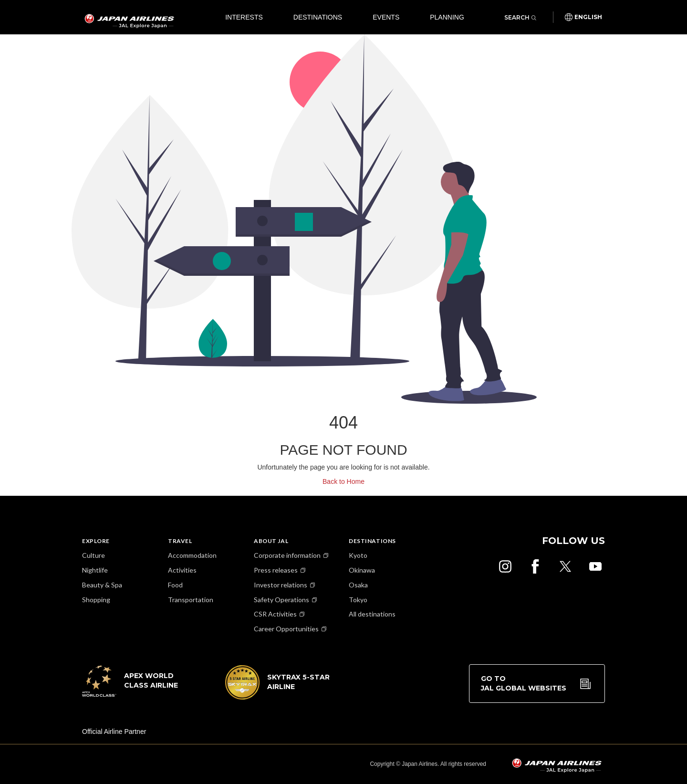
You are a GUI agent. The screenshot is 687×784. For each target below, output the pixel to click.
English (588, 17)
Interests (244, 17)
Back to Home (343, 481)
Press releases (276, 570)
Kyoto (358, 555)
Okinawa (362, 570)
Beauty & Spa (102, 585)
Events (386, 17)
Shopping (96, 600)
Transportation (191, 600)
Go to (524, 684)
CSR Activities (275, 614)
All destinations (372, 614)
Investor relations (281, 585)
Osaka (358, 585)
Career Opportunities (286, 629)
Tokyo (358, 600)
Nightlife (95, 570)
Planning (447, 17)
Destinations (318, 17)
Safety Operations (281, 600)
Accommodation (192, 555)
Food (175, 585)
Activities (182, 570)
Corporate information (287, 555)
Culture (94, 555)
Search (520, 17)
